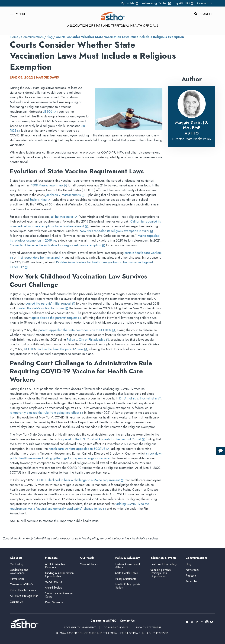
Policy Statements (126, 579)
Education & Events (163, 558)
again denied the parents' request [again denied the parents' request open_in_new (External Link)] (56, 318)
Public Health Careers (23, 590)
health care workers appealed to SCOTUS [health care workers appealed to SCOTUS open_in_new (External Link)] (79, 449)
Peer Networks (54, 602)
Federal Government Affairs (128, 566)
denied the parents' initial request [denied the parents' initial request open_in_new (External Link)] (50, 304)
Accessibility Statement (80, 627)
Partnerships (17, 579)
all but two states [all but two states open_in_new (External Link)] (64, 217)
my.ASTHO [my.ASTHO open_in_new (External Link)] (184, 3)
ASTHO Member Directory (55, 566)
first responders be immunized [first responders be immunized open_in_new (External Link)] (41, 258)
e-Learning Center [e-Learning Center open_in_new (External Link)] (157, 3)
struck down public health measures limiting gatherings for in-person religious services (86, 456)
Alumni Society (54, 588)
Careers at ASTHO (21, 584)
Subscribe (192, 581)
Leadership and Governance (19, 571)
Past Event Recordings (164, 564)
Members (51, 558)
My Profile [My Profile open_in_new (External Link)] (130, 3)
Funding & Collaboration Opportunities (59, 575)
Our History (17, 564)
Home (14, 37)
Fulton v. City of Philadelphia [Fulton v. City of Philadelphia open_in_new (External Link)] (88, 340)
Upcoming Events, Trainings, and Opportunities (161, 573)
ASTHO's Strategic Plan (24, 596)
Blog (50, 37)
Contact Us (204, 3)
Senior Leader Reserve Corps (59, 595)
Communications (32, 37)
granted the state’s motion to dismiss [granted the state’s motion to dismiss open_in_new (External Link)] (42, 308)
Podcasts (191, 576)
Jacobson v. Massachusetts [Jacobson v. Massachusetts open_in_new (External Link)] (65, 195)
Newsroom (192, 570)
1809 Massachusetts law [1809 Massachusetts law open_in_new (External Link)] (49, 185)
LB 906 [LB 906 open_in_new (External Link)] (50, 112)
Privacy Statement (149, 627)
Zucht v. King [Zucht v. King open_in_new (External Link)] (40, 200)
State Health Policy (127, 573)
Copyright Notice (116, 627)
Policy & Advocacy (128, 558)
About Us (16, 558)
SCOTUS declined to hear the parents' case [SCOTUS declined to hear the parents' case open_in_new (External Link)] (56, 349)
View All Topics (89, 564)
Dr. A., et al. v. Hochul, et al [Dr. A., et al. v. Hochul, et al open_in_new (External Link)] (140, 398)
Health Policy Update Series (128, 586)
